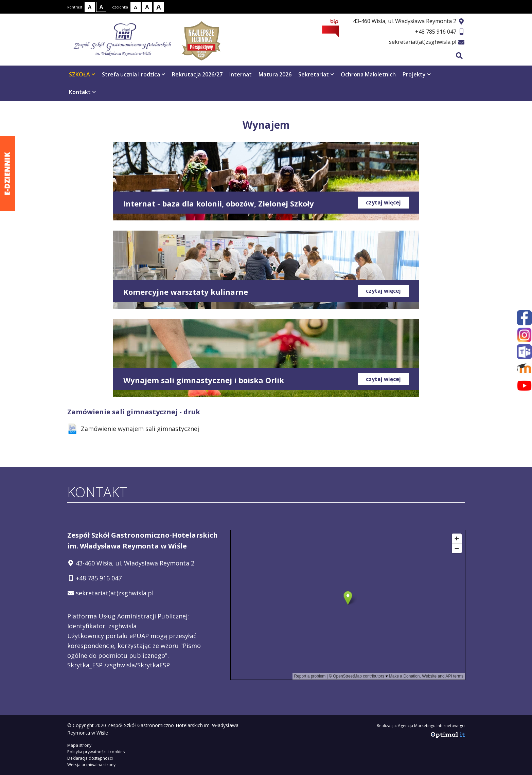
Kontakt (82, 92)
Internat (241, 74)
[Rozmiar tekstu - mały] (136, 7)
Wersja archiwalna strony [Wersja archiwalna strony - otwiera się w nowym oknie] (91, 765)
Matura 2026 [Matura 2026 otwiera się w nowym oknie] (275, 74)
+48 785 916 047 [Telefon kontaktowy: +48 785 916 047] (99, 578)
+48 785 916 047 (436, 32)
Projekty (417, 74)
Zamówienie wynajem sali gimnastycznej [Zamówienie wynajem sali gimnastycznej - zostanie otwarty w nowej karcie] (133, 429)
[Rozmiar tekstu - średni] (147, 7)
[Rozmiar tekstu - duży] (159, 7)
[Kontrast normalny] (90, 7)
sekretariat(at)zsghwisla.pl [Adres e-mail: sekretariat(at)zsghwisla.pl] (115, 593)
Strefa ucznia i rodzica (134, 74)
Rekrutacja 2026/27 (197, 74)
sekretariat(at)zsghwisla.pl (423, 42)
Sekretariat (316, 74)
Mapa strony (79, 745)
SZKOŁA (82, 74)
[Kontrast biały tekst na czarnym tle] (101, 7)
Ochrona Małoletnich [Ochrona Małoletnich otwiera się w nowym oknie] (368, 74)
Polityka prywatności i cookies (96, 752)
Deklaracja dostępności (90, 758)
